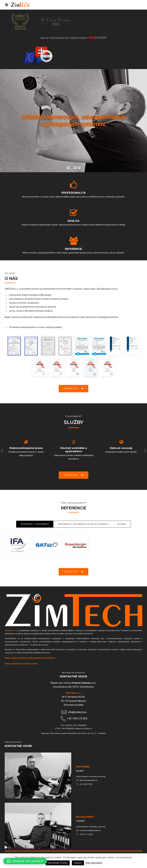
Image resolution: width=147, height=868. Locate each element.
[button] (25, 861)
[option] (26, 449)
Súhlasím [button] (78, 863)
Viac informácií (94, 863)
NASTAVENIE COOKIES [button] (58, 863)
